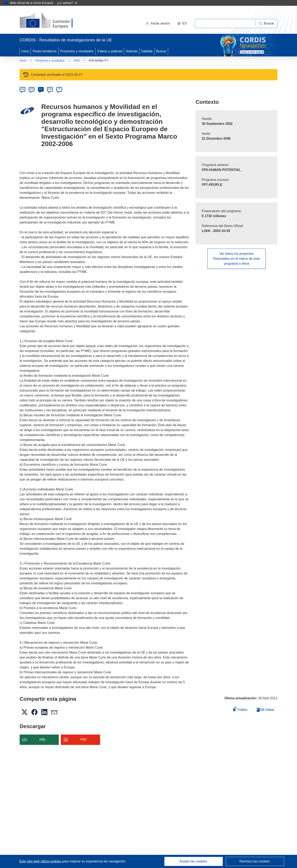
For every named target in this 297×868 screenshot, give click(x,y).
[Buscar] (267, 23)
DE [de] (23, 89)
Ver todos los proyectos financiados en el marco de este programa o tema (237, 259)
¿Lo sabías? (67, 3)
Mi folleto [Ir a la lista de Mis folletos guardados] (266, 710)
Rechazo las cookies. (255, 861)
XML (43, 740)
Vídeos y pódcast (110, 51)
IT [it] (59, 89)
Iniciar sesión (158, 23)
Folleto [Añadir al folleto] (240, 709)
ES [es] (41, 89)
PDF (84, 740)
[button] (182, 23)
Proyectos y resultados (77, 51)
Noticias (132, 51)
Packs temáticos (45, 51)
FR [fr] (50, 89)
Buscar (161, 51)
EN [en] (32, 89)
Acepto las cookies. (194, 861)
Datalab (147, 51)
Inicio (25, 51)
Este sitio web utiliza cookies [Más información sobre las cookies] (41, 861)
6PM (77, 61)
